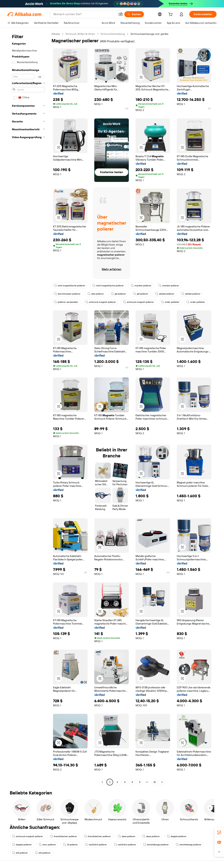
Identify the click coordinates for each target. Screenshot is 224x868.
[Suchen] (134, 14)
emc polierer (47, 845)
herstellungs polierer (156, 845)
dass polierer (127, 836)
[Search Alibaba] (84, 14)
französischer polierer (63, 836)
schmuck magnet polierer (101, 302)
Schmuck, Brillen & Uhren (80, 34)
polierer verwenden (66, 302)
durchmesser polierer (67, 294)
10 (155, 782)
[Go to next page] (162, 782)
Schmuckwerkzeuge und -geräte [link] (149, 34)
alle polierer (96, 294)
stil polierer (20, 853)
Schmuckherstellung (113, 34)
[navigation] (28, 408)
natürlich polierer (96, 845)
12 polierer (70, 845)
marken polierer (141, 286)
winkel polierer (165, 294)
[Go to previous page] (102, 782)
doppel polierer (177, 836)
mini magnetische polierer (70, 286)
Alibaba (56, 34)
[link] (219, 832)
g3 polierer (118, 294)
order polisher (170, 302)
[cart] (171, 15)
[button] (121, 14)
